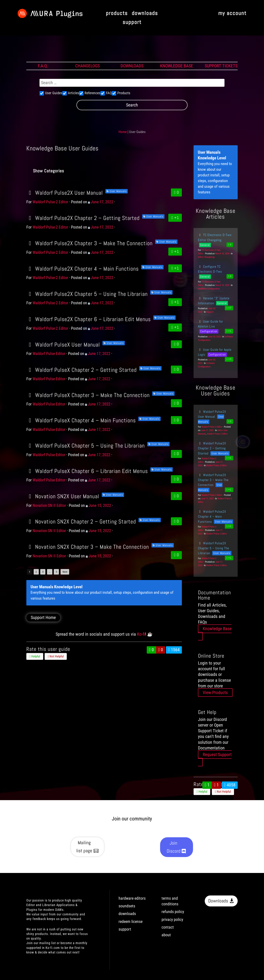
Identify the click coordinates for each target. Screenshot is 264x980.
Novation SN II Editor (49, 505)
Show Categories (48, 171)
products (117, 13)
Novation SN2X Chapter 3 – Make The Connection (88, 547)
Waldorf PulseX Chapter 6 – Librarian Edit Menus (87, 471)
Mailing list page (84, 847)
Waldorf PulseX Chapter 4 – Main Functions (81, 420)
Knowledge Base (217, 629)
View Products (215, 693)
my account (232, 13)
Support (210, 312)
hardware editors (132, 898)
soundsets (127, 906)
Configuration (209, 331)
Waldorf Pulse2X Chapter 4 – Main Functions (83, 269)
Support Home (43, 618)
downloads (145, 13)
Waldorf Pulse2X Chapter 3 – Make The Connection (89, 243)
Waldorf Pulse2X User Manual (65, 193)
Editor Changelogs (206, 257)
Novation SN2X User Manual (63, 496)
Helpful (35, 656)
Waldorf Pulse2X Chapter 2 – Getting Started (83, 218)
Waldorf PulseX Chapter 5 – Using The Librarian (86, 446)
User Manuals (118, 191)
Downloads (218, 901)
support (132, 22)
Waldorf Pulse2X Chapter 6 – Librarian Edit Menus (89, 319)
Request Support (217, 755)
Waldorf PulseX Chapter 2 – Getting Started (82, 370)
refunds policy (173, 912)
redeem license (131, 922)
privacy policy (172, 920)
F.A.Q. (43, 66)
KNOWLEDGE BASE (177, 66)
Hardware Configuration (209, 289)
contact (168, 927)
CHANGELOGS (87, 66)
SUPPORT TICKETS (221, 66)
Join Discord (174, 847)
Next (65, 572)
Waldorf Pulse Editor (49, 354)
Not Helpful (56, 656)
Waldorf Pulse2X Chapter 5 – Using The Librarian (87, 294)
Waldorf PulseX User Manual (63, 345)
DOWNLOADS (132, 66)
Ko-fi (141, 634)
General (205, 245)
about (166, 935)
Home (123, 132)
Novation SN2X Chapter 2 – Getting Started (81, 521)
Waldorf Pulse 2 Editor (50, 202)
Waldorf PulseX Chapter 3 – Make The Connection (88, 395)
